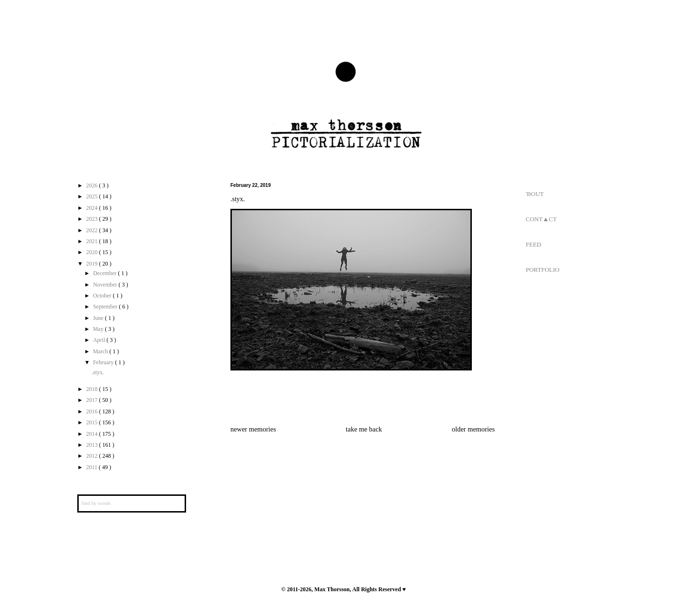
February (104, 362)
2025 (93, 196)
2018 (93, 389)
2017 (93, 400)
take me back (364, 429)
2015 (93, 422)
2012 (93, 456)
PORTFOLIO (543, 270)
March (101, 351)
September (106, 307)
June (99, 318)
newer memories (253, 429)
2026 (93, 185)
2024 (93, 208)
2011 (93, 467)
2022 (93, 230)
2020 (93, 252)
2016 (93, 411)
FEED (534, 244)
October (103, 296)
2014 (93, 434)
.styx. (98, 372)
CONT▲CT (541, 219)
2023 (93, 219)
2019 (93, 264)
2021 (93, 241)
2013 (93, 445)
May (99, 329)
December (105, 273)
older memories (473, 429)
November (106, 285)
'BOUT (535, 194)
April (100, 340)
